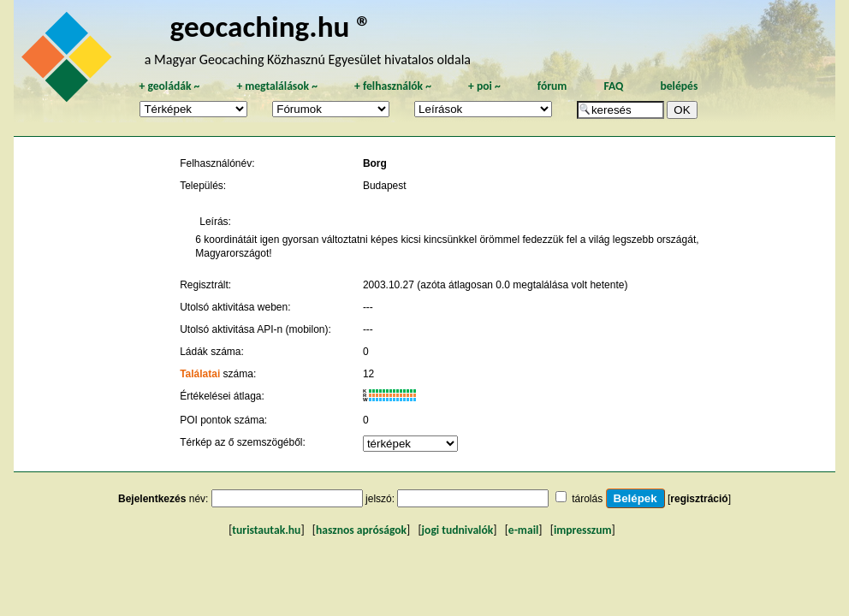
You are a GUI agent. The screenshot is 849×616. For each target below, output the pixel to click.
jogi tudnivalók (458, 530)
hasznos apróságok (361, 530)
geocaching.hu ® (271, 26)
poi (484, 86)
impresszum (583, 530)
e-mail (523, 530)
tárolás (587, 499)
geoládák (169, 86)
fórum (552, 86)
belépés (679, 86)
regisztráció (699, 499)
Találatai (200, 374)
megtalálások (277, 86)
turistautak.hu (266, 530)
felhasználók (393, 86)
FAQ (613, 86)
